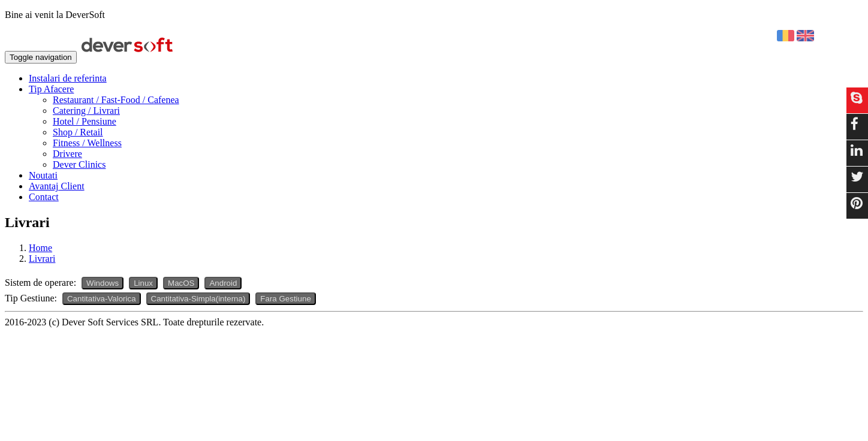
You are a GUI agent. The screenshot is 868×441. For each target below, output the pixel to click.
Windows (103, 283)
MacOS (181, 283)
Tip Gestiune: (31, 298)
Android (223, 283)
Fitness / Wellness (87, 143)
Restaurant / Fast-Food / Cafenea (116, 100)
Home (40, 248)
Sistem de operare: (40, 283)
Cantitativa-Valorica (102, 299)
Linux (143, 283)
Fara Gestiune (285, 299)
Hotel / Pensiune (85, 121)
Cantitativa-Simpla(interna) (198, 299)
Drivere (67, 154)
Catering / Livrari (86, 111)
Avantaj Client (57, 186)
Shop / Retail (78, 132)
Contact (44, 197)
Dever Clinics (79, 164)
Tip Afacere (51, 89)
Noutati (43, 175)
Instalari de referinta (68, 78)
